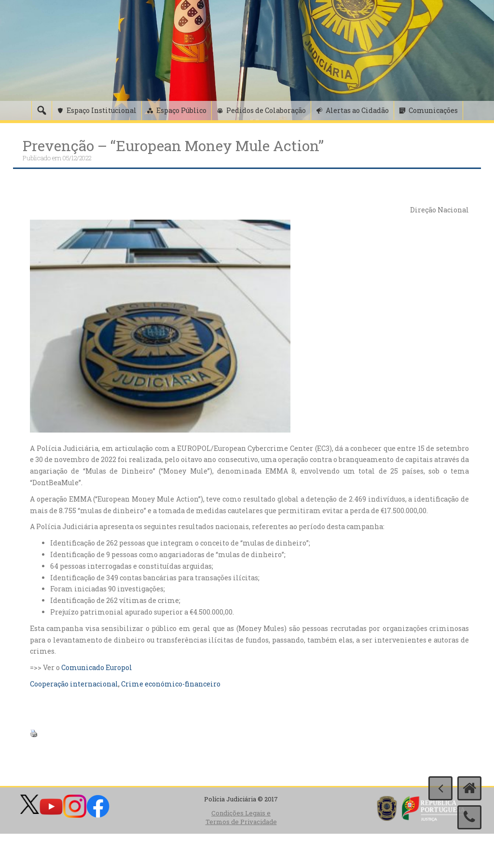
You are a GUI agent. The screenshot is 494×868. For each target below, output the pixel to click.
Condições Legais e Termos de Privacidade (241, 818)
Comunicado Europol (97, 667)
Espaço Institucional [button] (102, 110)
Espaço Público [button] (181, 110)
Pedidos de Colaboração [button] (266, 110)
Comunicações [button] (433, 110)
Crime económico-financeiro (171, 684)
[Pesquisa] (41, 111)
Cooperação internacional (74, 684)
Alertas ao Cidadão (357, 110)
